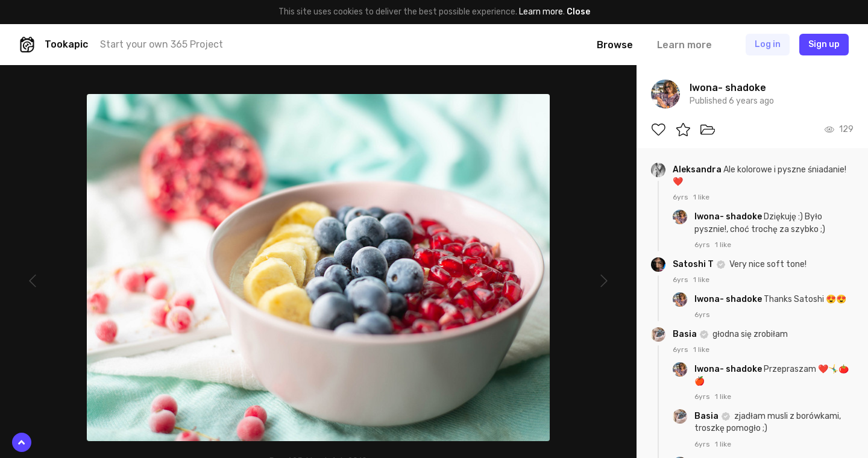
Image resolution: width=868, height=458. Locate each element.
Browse (615, 45)
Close (578, 12)
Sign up (824, 44)
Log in (768, 44)
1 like (701, 197)
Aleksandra (698, 170)
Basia (686, 334)
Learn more (541, 12)
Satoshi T (694, 264)
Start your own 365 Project (162, 44)
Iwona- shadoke (729, 217)
